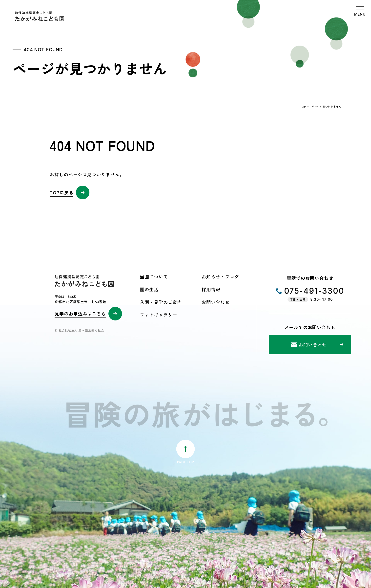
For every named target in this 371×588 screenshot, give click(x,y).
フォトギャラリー (158, 315)
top (303, 106)
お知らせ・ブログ (220, 276)
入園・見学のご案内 (161, 302)
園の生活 (149, 289)
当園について (154, 276)
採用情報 (211, 289)
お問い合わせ (216, 302)
